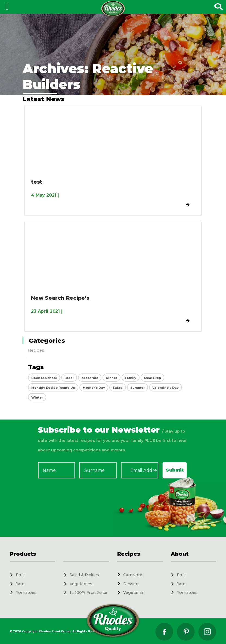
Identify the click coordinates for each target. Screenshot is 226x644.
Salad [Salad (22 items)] (118, 388)
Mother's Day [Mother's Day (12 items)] (94, 388)
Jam (20, 584)
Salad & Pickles (84, 575)
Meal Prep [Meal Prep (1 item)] (152, 378)
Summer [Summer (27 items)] (137, 388)
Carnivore (133, 575)
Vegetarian (134, 593)
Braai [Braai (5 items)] (69, 378)
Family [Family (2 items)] (131, 378)
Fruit (20, 575)
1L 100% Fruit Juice (88, 593)
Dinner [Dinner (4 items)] (112, 378)
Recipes (36, 350)
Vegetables (81, 584)
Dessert (131, 584)
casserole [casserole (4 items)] (90, 378)
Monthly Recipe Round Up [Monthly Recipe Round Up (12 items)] (53, 388)
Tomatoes (26, 593)
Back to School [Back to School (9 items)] (44, 378)
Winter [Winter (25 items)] (37, 397)
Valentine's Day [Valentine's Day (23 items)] (165, 388)
